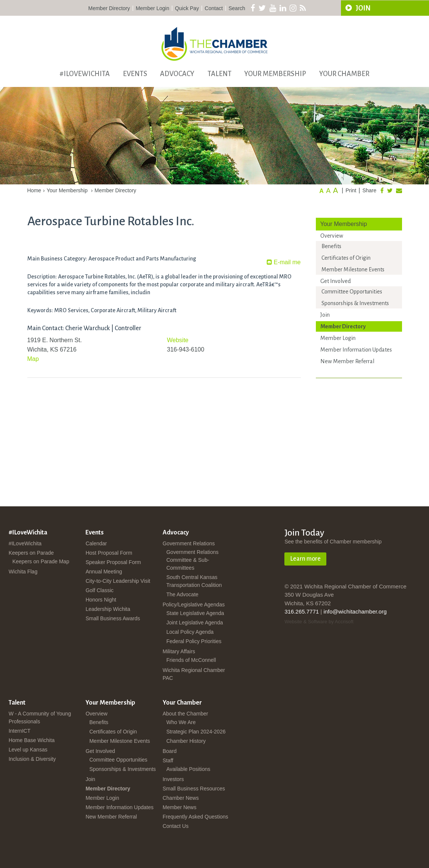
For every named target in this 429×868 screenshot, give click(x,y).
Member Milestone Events (353, 269)
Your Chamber (344, 74)
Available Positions (188, 769)
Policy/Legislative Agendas (194, 605)
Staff (168, 760)
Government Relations (189, 543)
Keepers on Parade (31, 553)
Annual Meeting (104, 572)
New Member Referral (347, 361)
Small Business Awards (113, 618)
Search (237, 8)
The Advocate (182, 594)
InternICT (19, 731)
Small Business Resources (194, 789)
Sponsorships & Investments (355, 303)
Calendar (96, 543)
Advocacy (177, 74)
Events (135, 74)
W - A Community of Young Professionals (40, 718)
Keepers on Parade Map (41, 561)
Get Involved (336, 281)
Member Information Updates (356, 350)
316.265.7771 (302, 611)
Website (178, 340)
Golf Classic (99, 590)
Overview (332, 236)
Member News (179, 807)
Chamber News (181, 798)
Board (170, 751)
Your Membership (275, 74)
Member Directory (109, 8)
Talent (220, 74)
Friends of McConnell (191, 660)
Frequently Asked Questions (195, 817)
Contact (214, 8)
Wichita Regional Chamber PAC (194, 674)
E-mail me (284, 262)
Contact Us (176, 826)
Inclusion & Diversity (32, 759)
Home (34, 190)
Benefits (331, 246)
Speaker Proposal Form (113, 562)
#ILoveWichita (85, 74)
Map (33, 359)
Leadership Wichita (108, 609)
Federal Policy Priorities (194, 641)
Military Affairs (179, 651)
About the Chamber (185, 714)
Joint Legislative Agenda (195, 623)
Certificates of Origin (346, 258)
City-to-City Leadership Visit (118, 581)
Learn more (305, 559)
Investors (173, 779)
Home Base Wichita (32, 740)
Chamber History (186, 741)
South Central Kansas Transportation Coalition (194, 581)
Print (351, 190)
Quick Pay (187, 8)
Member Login (152, 8)
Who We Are (181, 722)
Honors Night (101, 600)
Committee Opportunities (352, 292)
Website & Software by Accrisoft (319, 622)
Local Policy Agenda (190, 632)
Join (325, 315)
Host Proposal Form (109, 553)
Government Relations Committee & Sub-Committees (192, 560)
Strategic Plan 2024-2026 (196, 732)
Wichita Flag (23, 572)
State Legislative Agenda (195, 613)
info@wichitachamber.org (355, 611)
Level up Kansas (28, 750)
